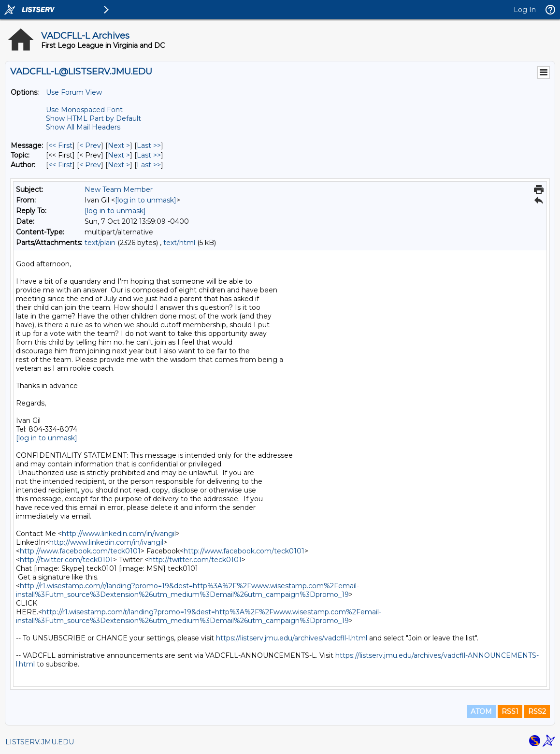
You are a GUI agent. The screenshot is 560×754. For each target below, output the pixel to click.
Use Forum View (74, 92)
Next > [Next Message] (119, 145)
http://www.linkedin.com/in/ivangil (119, 534)
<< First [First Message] (60, 145)
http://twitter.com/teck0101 (66, 560)
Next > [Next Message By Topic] (119, 155)
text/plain (100, 243)
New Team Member (119, 189)
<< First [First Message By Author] (60, 165)
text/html (179, 243)
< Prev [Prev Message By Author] (90, 165)
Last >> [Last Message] (149, 145)
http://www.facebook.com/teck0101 (80, 551)
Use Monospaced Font (84, 110)
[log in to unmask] (146, 200)
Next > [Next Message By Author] (119, 165)
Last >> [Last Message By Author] (149, 165)
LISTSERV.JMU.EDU (40, 742)
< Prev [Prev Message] (90, 145)
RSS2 (537, 711)
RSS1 (510, 711)
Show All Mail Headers (83, 127)
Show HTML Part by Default (93, 118)
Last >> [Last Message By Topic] (149, 155)
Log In (525, 10)
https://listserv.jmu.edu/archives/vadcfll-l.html (292, 638)
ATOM (481, 711)
